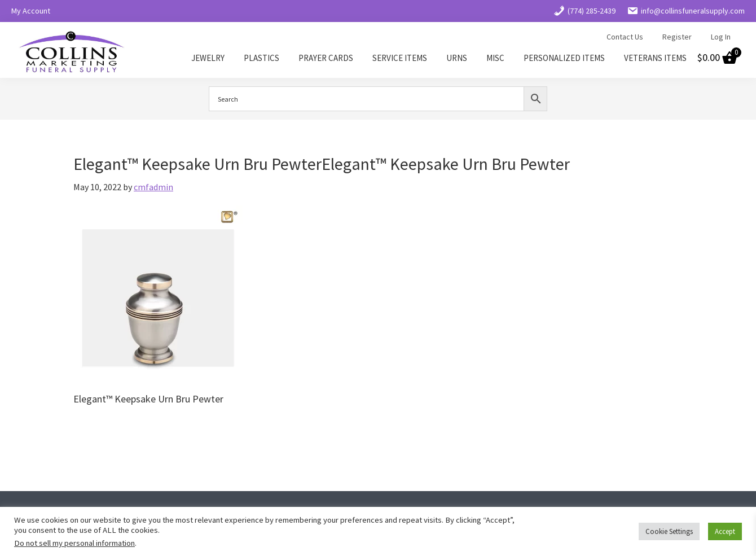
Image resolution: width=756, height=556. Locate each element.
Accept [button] (725, 531)
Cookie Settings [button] (669, 531)
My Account (31, 11)
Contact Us (625, 37)
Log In (721, 37)
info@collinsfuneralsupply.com (686, 11)
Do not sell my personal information (74, 543)
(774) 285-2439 (584, 11)
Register (677, 37)
